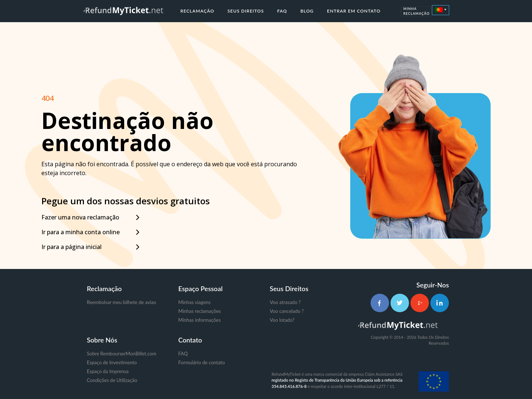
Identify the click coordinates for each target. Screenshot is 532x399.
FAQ (282, 11)
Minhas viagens (195, 302)
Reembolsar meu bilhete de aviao (122, 302)
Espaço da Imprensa (108, 371)
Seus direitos (246, 11)
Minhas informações (200, 320)
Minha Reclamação (415, 11)
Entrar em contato (354, 11)
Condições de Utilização (112, 380)
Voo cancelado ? (287, 311)
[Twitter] (400, 303)
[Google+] (420, 303)
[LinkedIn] (440, 303)
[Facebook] (380, 303)
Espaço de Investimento (112, 362)
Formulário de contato (202, 362)
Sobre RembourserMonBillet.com (122, 354)
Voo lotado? (282, 320)
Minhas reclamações (200, 311)
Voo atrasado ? (285, 302)
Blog (307, 11)
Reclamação (197, 11)
